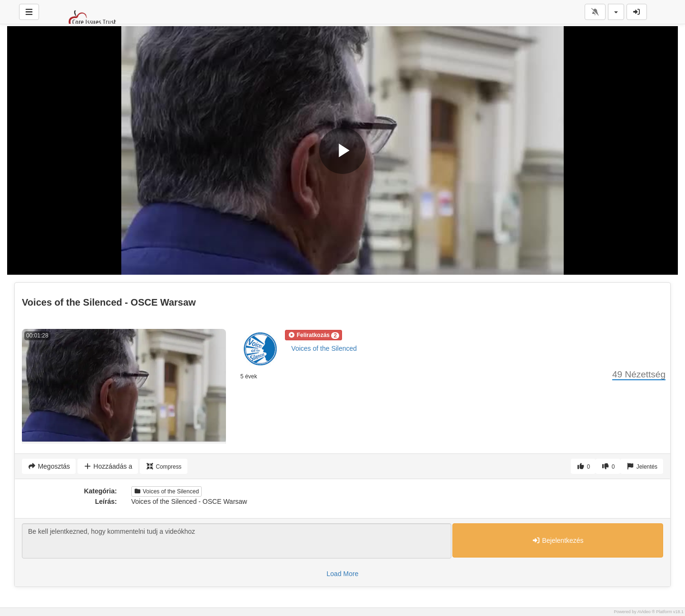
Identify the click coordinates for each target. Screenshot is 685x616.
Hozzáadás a (108, 466)
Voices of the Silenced (324, 348)
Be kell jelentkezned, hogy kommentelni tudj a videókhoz (237, 541)
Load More (343, 574)
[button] (313, 335)
